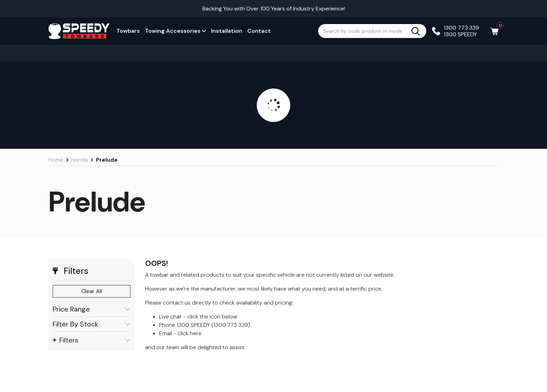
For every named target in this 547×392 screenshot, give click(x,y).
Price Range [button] (92, 309)
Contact (259, 31)
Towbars (128, 31)
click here (190, 333)
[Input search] (365, 31)
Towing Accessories (175, 31)
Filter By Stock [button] (92, 324)
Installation (227, 31)
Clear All (92, 291)
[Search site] (418, 31)
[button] (92, 271)
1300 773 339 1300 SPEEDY (461, 31)
